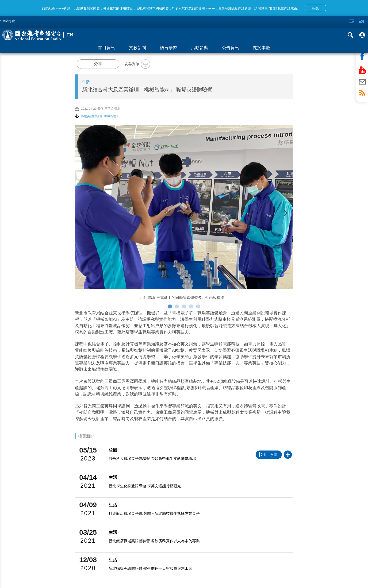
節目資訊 (107, 48)
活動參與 (199, 48)
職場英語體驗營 (92, 116)
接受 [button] (316, 8)
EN (70, 35)
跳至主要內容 (0, 0)
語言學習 (169, 48)
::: (1, 21)
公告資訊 (230, 48)
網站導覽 (9, 21)
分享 (98, 64)
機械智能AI (112, 116)
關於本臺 (261, 48)
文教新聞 (138, 48)
